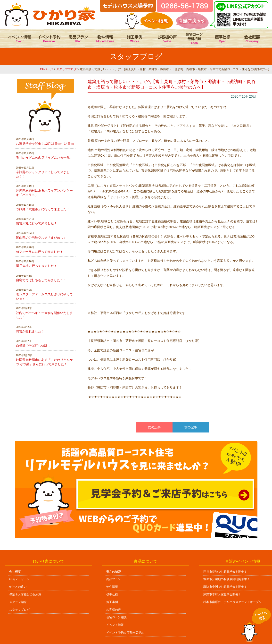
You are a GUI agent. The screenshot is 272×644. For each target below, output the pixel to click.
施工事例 (112, 602)
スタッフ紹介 (18, 602)
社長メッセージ (19, 579)
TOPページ (46, 69)
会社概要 (15, 572)
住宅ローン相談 (116, 617)
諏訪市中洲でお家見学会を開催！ (225, 587)
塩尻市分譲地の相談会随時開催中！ (227, 579)
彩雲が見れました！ (30, 331)
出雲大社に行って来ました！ (37, 223)
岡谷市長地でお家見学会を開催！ (225, 572)
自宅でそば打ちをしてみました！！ (41, 280)
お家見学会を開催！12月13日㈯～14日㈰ (45, 144)
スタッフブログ (66, 69)
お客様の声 (114, 610)
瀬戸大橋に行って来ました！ (37, 266)
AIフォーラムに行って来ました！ (40, 252)
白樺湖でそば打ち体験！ (33, 346)
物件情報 (112, 587)
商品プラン (114, 579)
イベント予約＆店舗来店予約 (125, 633)
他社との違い (18, 587)
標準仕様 (112, 594)
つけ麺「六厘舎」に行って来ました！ (43, 209)
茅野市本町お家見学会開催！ (222, 594)
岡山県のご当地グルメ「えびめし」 (41, 238)
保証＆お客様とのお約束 (25, 594)
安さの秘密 (114, 572)
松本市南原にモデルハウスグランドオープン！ (234, 602)
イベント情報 (115, 625)
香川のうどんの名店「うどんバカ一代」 (44, 158)
